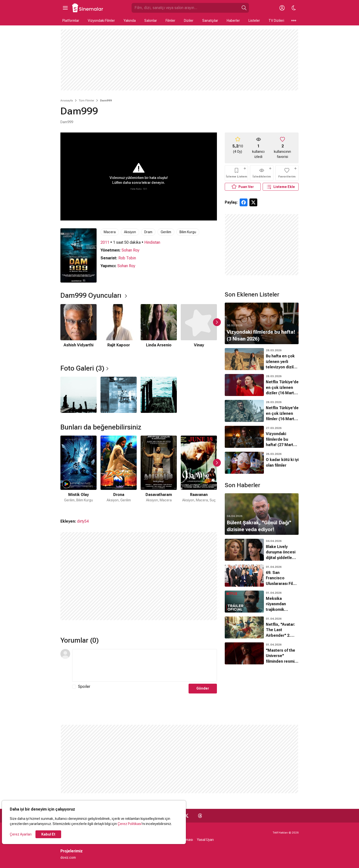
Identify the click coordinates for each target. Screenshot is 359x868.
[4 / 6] (199, 329)
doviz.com (68, 857)
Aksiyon (130, 232)
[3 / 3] (159, 395)
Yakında (130, 21)
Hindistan (152, 242)
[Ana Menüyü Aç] (65, 8)
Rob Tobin (127, 258)
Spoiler (84, 687)
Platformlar (71, 21)
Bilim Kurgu (188, 232)
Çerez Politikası (130, 824)
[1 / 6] (79, 329)
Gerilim (166, 232)
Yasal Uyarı (205, 840)
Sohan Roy (130, 250)
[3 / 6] (159, 329)
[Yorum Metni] (145, 665)
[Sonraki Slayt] (217, 322)
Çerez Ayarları (21, 834)
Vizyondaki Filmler (101, 21)
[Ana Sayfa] (88, 8)
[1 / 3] (79, 395)
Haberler (233, 21)
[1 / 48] (79, 472)
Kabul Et (48, 834)
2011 (105, 242)
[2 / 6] (119, 329)
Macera (110, 232)
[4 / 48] (199, 472)
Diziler (189, 21)
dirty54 (83, 521)
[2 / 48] (119, 472)
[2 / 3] (119, 395)
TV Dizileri (276, 21)
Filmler (170, 21)
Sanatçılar (210, 21)
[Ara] (244, 8)
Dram (148, 232)
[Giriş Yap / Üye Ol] (282, 8)
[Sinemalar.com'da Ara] (185, 8)
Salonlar (151, 21)
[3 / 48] (159, 472)
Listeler (254, 21)
